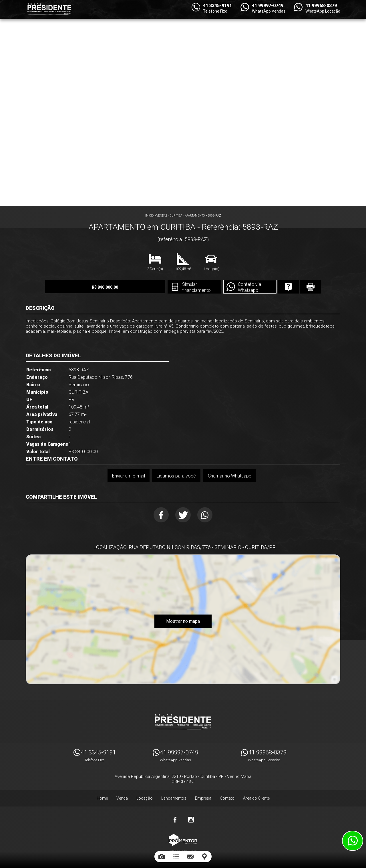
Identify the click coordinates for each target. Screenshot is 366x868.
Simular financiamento (191, 287)
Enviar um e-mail (128, 476)
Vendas (162, 216)
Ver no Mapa (239, 775)
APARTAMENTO (195, 216)
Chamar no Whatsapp (230, 476)
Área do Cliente (256, 797)
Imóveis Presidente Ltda (183, 721)
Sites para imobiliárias (183, 850)
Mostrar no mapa (183, 622)
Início (149, 216)
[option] (183, 103)
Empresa (203, 797)
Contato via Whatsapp (245, 287)
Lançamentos (174, 797)
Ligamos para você (176, 476)
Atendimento (353, 841)
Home (102, 797)
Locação (145, 797)
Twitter (183, 515)
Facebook (161, 515)
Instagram (191, 819)
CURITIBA (176, 216)
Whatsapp (206, 515)
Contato (227, 797)
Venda (122, 797)
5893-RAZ (214, 216)
